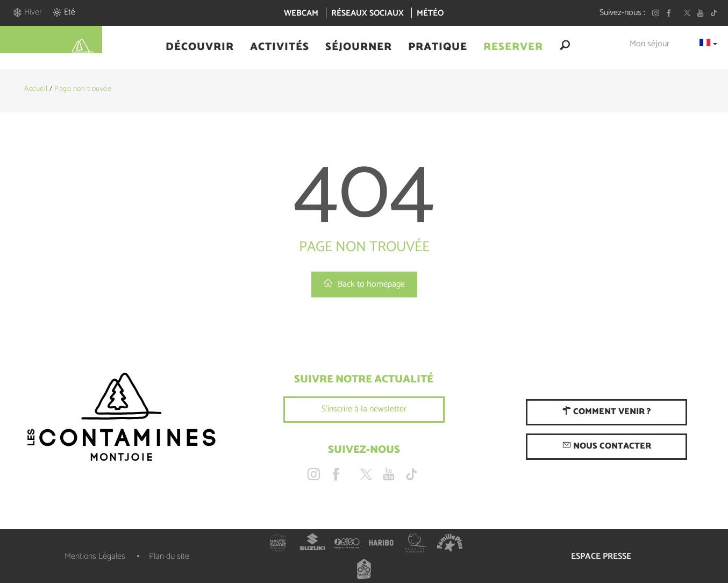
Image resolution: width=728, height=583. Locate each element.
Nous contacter (607, 446)
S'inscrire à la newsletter (364, 409)
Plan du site (169, 556)
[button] (200, 47)
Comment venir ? (606, 412)
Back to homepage (364, 284)
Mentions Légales (95, 556)
